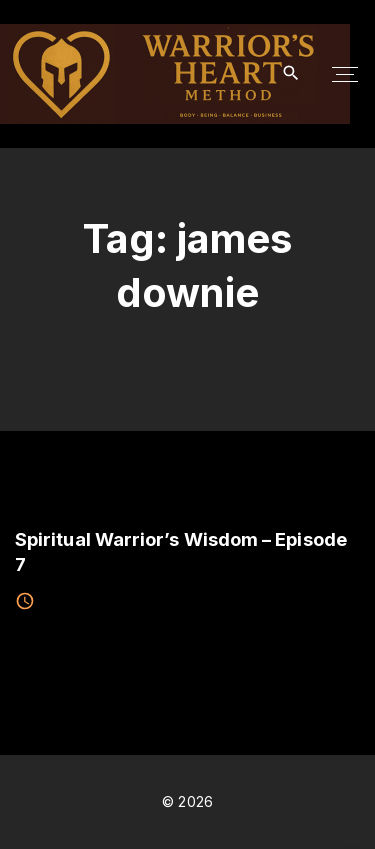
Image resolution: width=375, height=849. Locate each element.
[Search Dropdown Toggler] (291, 73)
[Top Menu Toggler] (345, 74)
